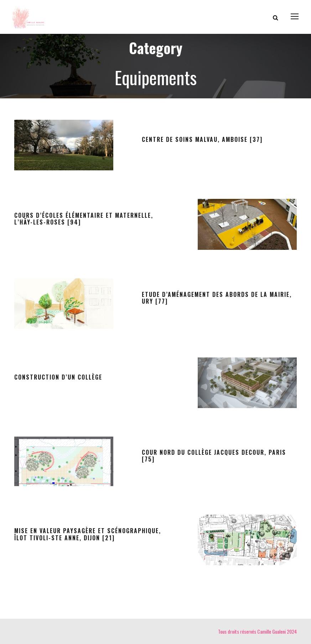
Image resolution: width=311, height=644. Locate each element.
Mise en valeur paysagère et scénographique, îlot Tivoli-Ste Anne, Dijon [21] (88, 534)
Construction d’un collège (58, 377)
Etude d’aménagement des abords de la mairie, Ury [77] (217, 298)
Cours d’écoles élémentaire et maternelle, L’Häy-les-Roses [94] (84, 219)
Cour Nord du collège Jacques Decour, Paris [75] (214, 456)
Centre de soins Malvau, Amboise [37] (202, 139)
